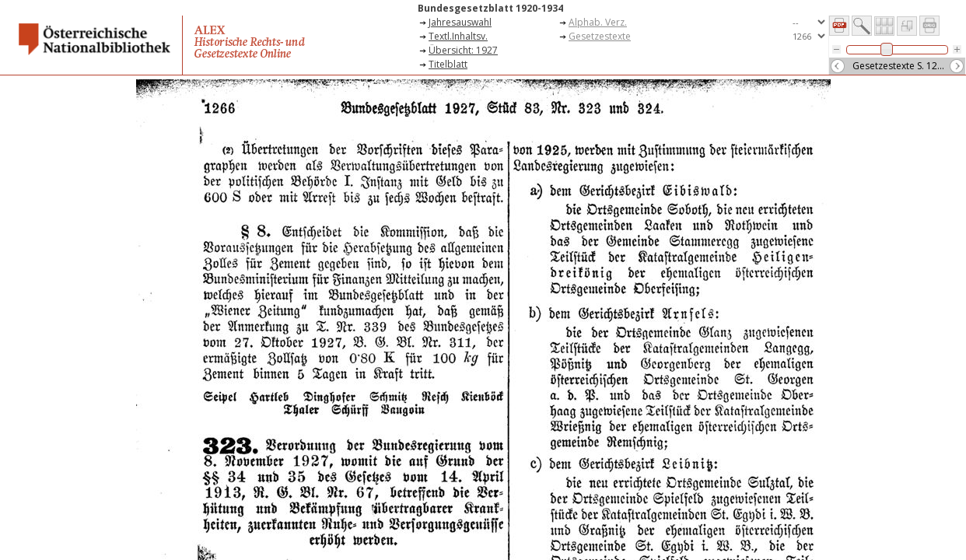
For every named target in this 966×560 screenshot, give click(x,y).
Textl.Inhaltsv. (458, 36)
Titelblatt (448, 64)
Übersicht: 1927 (463, 50)
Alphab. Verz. (598, 22)
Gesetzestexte (600, 36)
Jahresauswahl (460, 22)
